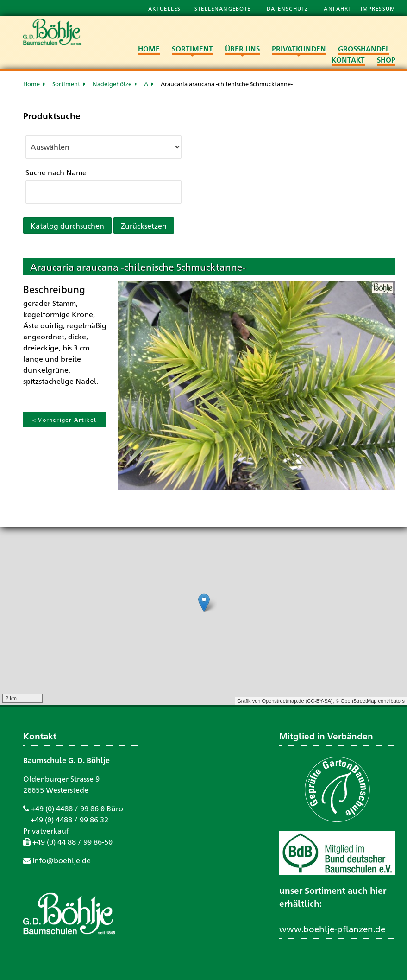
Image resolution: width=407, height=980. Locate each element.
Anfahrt (338, 8)
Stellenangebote (223, 8)
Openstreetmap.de (283, 701)
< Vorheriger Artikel (64, 420)
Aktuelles (164, 8)
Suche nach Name (56, 172)
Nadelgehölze (112, 84)
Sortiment (66, 84)
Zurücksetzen (144, 226)
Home (31, 84)
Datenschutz (288, 8)
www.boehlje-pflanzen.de (332, 929)
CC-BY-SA (319, 701)
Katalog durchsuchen (67, 226)
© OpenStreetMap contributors (370, 701)
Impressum (378, 8)
